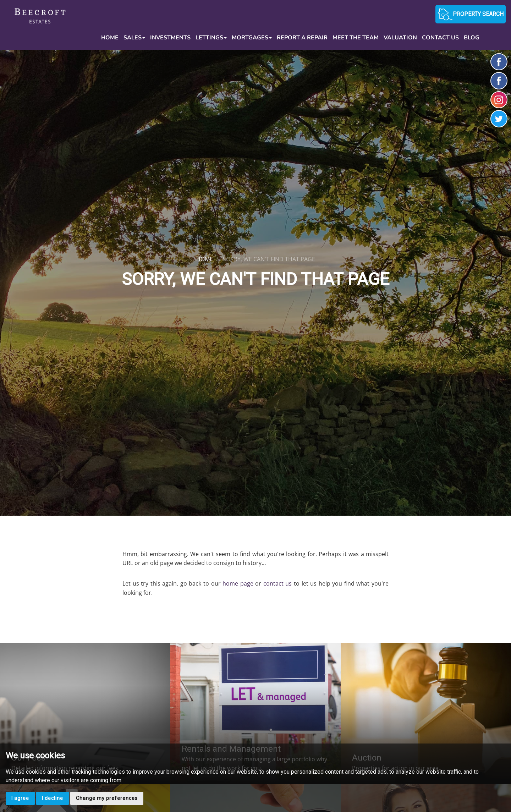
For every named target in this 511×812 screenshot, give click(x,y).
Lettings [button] (211, 38)
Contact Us (440, 38)
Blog (472, 38)
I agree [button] (20, 798)
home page (238, 583)
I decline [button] (53, 798)
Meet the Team (356, 38)
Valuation (400, 38)
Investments (170, 38)
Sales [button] (134, 38)
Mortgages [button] (252, 38)
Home (110, 38)
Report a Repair (302, 38)
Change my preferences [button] (107, 798)
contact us (278, 583)
